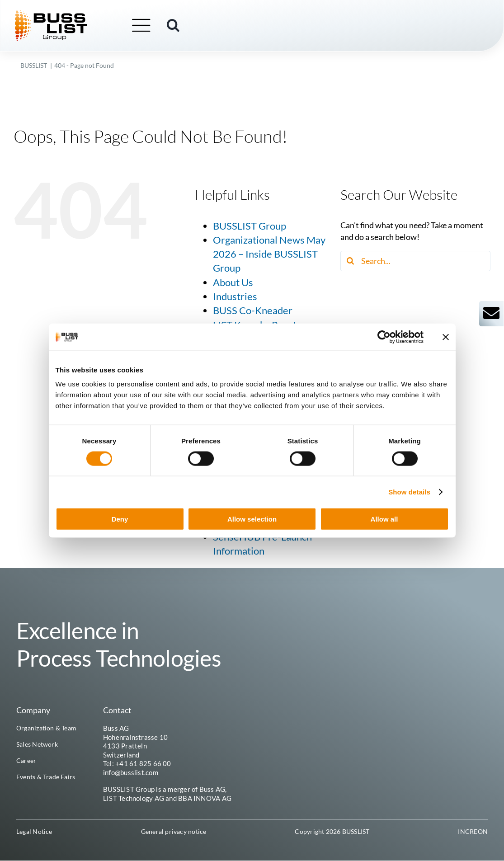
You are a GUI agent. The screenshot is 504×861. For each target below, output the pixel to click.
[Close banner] (446, 337)
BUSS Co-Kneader (253, 311)
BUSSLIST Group (250, 226)
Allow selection (252, 519)
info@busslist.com (131, 772)
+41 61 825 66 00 (143, 763)
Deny (120, 519)
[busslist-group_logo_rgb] (57, 14)
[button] (179, 26)
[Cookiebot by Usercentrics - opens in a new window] (384, 337)
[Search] (351, 261)
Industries (235, 296)
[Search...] (415, 261)
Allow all (384, 519)
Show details (409, 492)
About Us (233, 282)
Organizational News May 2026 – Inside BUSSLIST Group (269, 254)
